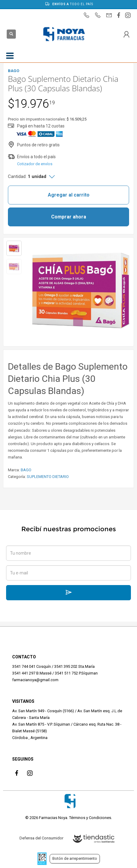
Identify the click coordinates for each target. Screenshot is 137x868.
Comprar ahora (69, 217)
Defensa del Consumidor (41, 838)
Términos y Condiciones (90, 818)
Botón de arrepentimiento (75, 858)
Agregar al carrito (69, 195)
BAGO (26, 470)
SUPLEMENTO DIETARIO (48, 477)
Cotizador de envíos (35, 164)
